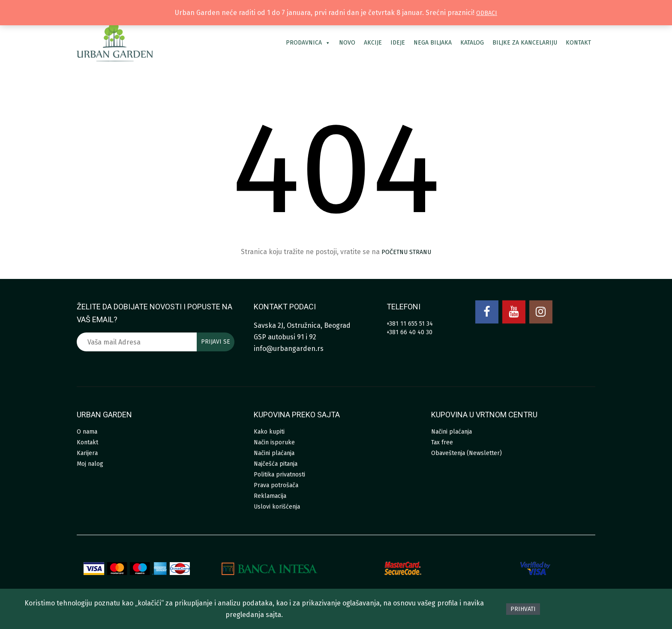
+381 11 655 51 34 (410, 324)
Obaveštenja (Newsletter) (466, 453)
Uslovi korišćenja (277, 507)
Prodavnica (308, 43)
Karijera (87, 453)
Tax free (442, 442)
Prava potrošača (276, 485)
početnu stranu (406, 252)
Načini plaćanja (274, 453)
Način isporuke (274, 442)
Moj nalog (90, 464)
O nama (87, 432)
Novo (347, 43)
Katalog (472, 43)
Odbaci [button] (487, 13)
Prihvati (523, 609)
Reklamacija (270, 496)
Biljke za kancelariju (525, 43)
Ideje (398, 43)
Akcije (373, 43)
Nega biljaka (433, 43)
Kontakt (578, 43)
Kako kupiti (269, 432)
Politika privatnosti (279, 475)
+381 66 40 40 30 (409, 332)
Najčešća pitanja (276, 464)
